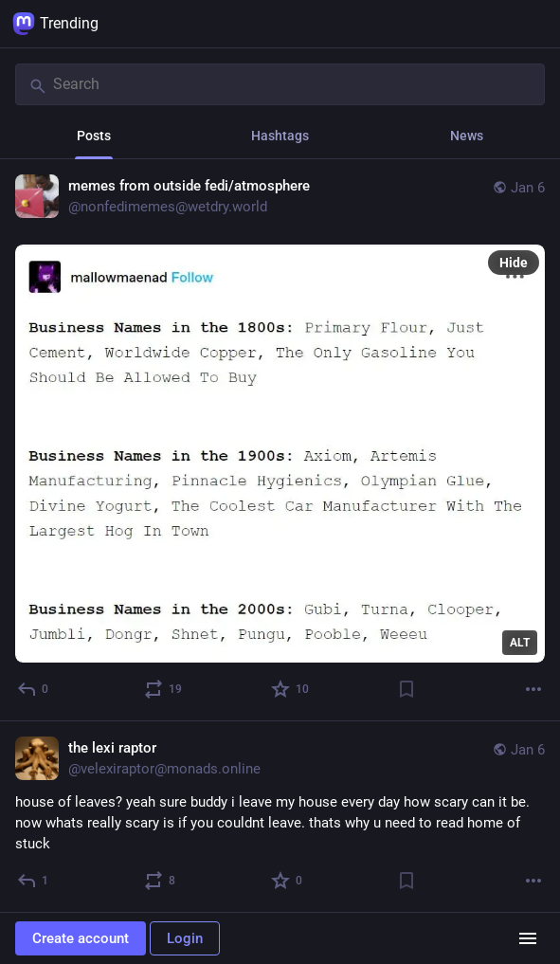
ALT (520, 643)
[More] (533, 689)
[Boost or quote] (164, 689)
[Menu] (528, 938)
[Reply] (34, 689)
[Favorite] (291, 689)
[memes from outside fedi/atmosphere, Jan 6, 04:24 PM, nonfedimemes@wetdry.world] (280, 440)
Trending (55, 24)
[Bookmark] (406, 689)
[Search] (280, 84)
